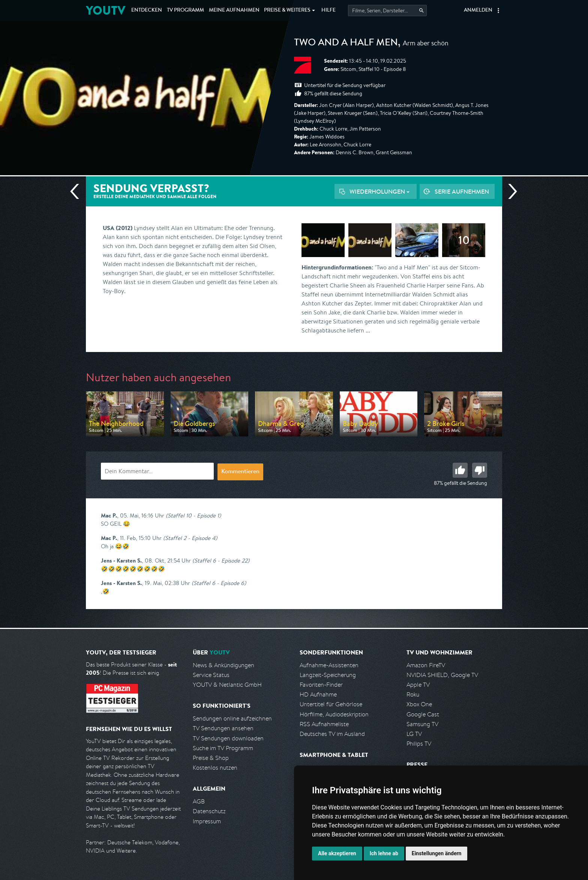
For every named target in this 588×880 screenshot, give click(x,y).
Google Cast (423, 714)
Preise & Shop (211, 758)
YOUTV (106, 10)
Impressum (207, 821)
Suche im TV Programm (223, 748)
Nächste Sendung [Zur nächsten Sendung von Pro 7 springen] (510, 191)
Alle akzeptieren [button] (337, 853)
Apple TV (418, 685)
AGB (199, 801)
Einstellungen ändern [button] (437, 853)
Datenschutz (209, 811)
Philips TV (419, 744)
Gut (460, 470)
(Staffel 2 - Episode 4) (190, 538)
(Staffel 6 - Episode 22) (221, 560)
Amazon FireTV (426, 665)
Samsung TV (422, 724)
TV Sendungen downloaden (228, 738)
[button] (498, 11)
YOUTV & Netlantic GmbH (227, 685)
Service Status (211, 675)
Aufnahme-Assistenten (329, 665)
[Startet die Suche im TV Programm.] (387, 11)
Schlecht (480, 470)
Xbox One (419, 704)
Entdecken (147, 11)
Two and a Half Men (346, 44)
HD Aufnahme (318, 694)
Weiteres (287, 11)
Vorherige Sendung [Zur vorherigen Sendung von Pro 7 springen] (78, 191)
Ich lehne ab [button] (384, 853)
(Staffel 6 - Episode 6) (219, 583)
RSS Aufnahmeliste (324, 724)
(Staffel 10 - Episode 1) (193, 515)
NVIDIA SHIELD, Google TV (442, 675)
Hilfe (328, 11)
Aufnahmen (234, 11)
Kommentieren (240, 472)
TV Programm (185, 11)
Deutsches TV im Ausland (332, 734)
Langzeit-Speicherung (328, 675)
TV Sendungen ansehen (223, 728)
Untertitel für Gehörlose (331, 704)
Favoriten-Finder (321, 685)
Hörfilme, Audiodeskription (334, 714)
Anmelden (478, 11)
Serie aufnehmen (462, 191)
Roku (413, 694)
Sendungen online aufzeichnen (232, 718)
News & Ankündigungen (223, 665)
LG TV (414, 734)
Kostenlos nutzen (215, 768)
